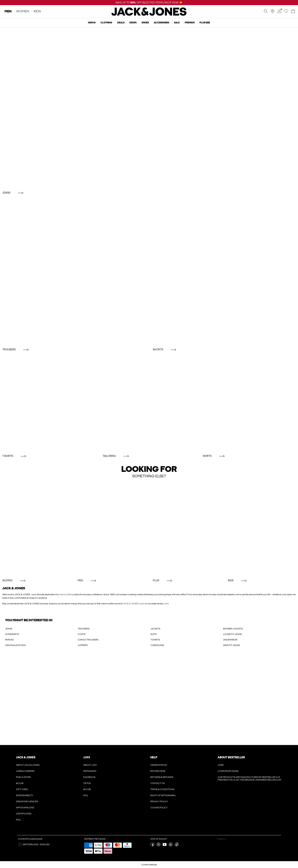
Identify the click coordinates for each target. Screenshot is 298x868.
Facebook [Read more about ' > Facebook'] (89, 777)
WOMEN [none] (23, 12)
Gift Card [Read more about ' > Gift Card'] (22, 789)
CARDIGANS (157, 645)
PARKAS (9, 640)
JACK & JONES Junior (134, 604)
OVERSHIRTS (12, 634)
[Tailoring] (149, 404)
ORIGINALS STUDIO (16, 645)
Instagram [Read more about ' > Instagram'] (90, 771)
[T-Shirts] (49, 404)
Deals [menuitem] (121, 23)
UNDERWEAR (230, 640)
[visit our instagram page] (159, 846)
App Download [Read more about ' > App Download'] (25, 808)
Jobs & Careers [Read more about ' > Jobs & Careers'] (25, 771)
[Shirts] (249, 404)
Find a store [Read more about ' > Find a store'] (23, 777)
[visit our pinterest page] (171, 846)
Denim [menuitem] (133, 23)
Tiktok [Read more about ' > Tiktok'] (87, 783)
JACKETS (155, 629)
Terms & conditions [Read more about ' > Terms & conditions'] (162, 789)
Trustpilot (221, 839)
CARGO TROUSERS (88, 640)
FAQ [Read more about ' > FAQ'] (18, 820)
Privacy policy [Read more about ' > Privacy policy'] (159, 801)
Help (154, 757)
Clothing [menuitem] (106, 23)
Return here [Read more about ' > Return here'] (158, 771)
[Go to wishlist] (286, 12)
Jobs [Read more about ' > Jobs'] (221, 765)
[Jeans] (149, 108)
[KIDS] (262, 529)
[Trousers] (74, 272)
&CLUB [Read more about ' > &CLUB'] (20, 783)
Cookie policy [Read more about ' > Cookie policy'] (159, 808)
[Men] (111, 529)
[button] (50, 844)
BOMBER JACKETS (233, 629)
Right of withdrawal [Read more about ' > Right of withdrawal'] (163, 795)
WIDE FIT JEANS (231, 645)
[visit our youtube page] (165, 846)
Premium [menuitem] (190, 23)
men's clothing (66, 594)
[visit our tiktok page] (177, 846)
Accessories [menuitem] (161, 23)
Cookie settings (149, 865)
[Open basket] (293, 12)
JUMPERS (83, 645)
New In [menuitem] (92, 23)
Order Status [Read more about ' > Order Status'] (159, 765)
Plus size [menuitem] (205, 23)
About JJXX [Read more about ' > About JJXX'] (90, 765)
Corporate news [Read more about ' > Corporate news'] (228, 771)
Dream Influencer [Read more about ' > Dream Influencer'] (27, 801)
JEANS (9, 629)
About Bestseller (231, 757)
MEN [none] (8, 12)
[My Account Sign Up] (149, 700)
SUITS (154, 634)
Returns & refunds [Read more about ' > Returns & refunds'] (162, 777)
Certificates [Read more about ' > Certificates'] (24, 814)
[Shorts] (224, 272)
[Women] (36, 529)
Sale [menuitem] (177, 23)
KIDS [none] (37, 12)
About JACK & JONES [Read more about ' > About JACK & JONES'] (28, 765)
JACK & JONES (26, 757)
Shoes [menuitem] (145, 23)
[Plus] (187, 529)
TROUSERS (84, 629)
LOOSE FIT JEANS (232, 634)
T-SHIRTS (155, 640)
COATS (82, 634)
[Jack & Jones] (149, 15)
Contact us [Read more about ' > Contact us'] (157, 783)
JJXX (166, 604)
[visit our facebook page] (152, 846)
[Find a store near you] (273, 12)
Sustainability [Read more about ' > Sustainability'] (25, 795)
